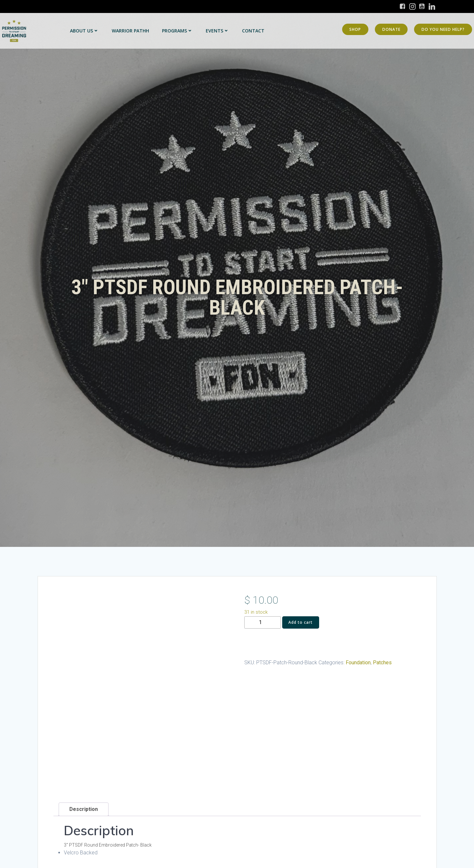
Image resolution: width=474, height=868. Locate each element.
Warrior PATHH (130, 31)
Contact (253, 31)
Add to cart (301, 622)
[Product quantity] (263, 623)
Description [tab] (84, 809)
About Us (84, 31)
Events (217, 31)
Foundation (358, 663)
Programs (177, 31)
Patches (382, 663)
